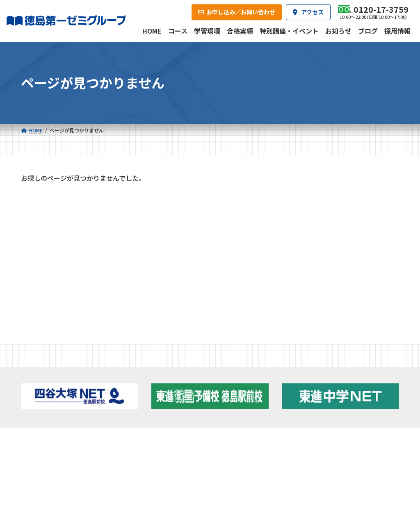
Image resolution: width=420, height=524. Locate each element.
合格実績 (41, 436)
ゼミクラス (60, 396)
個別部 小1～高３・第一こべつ (250, 393)
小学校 (51, 373)
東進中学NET (155, 407)
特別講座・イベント (52, 217)
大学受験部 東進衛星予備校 (249, 376)
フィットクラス (65, 386)
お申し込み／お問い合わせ (358, 436)
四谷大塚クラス (65, 407)
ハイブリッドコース (159, 396)
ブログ (334, 394)
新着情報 (324, 361)
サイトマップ (326, 491)
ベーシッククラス (68, 417)
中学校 (140, 373)
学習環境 (100, 436)
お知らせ (38, 235)
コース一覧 (43, 361)
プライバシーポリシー (372, 491)
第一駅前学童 (236, 407)
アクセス (218, 436)
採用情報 (278, 436)
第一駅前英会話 (239, 417)
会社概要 (159, 436)
